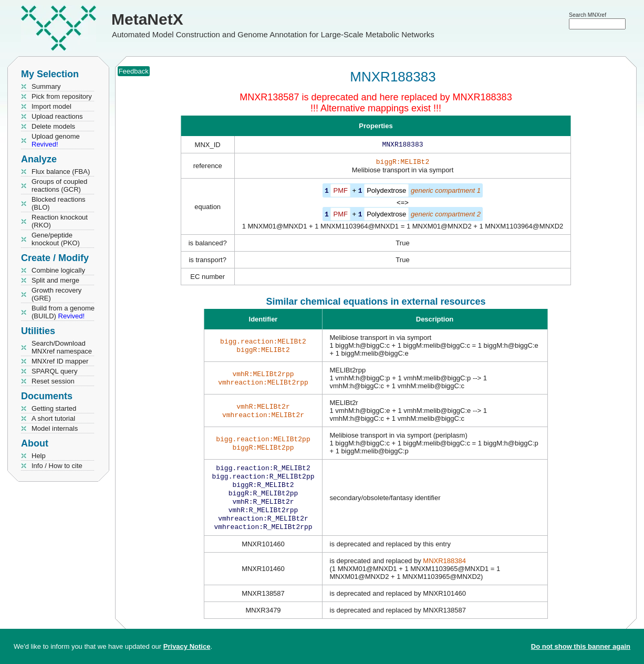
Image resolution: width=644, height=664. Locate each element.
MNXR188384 (444, 570)
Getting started (54, 408)
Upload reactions (57, 116)
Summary (46, 86)
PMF (340, 193)
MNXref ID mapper (60, 361)
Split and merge (55, 280)
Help (39, 456)
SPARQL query (54, 371)
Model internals (55, 428)
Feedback (134, 71)
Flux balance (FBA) (61, 172)
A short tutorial (53, 418)
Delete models (53, 126)
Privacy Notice (187, 646)
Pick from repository (62, 96)
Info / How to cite (57, 466)
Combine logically (58, 270)
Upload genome (56, 140)
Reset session (53, 381)
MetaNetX (147, 19)
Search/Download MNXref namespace (62, 347)
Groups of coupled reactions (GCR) (59, 185)
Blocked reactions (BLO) (59, 203)
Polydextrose (386, 193)
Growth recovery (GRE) (56, 294)
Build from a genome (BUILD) (63, 312)
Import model (51, 106)
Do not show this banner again (581, 646)
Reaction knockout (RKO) (60, 221)
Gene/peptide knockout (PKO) (56, 239)
